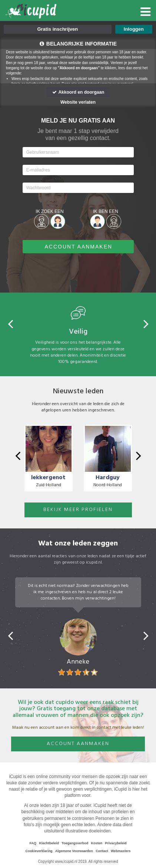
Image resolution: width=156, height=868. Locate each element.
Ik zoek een (49, 211)
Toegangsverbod (75, 843)
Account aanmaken (78, 744)
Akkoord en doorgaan (78, 92)
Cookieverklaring (39, 851)
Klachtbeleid (49, 843)
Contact (102, 851)
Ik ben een (105, 211)
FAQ (33, 843)
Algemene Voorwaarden (74, 851)
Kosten (97, 843)
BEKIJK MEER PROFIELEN (78, 510)
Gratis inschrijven (57, 29)
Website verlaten (78, 102)
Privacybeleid (116, 843)
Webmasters (121, 851)
